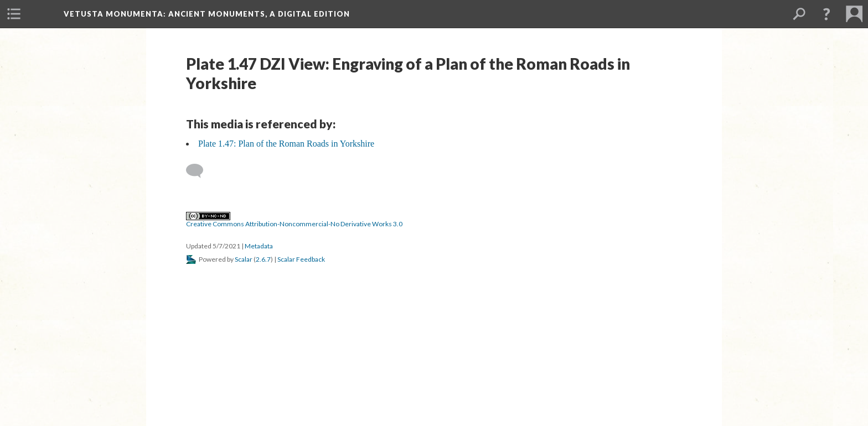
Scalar (244, 259)
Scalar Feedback (301, 259)
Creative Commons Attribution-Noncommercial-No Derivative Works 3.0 (294, 220)
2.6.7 (263, 259)
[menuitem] (14, 14)
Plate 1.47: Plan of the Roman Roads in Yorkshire (286, 144)
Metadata (259, 246)
